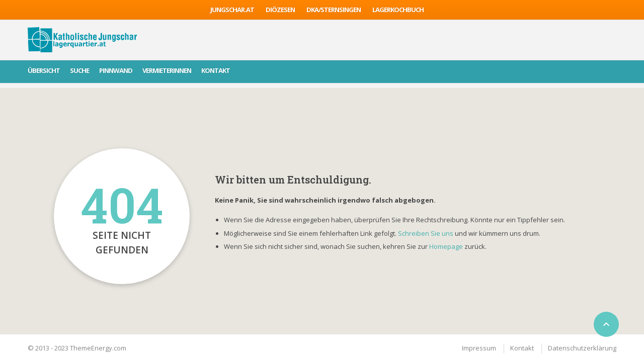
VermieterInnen (167, 70)
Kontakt (216, 70)
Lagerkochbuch (398, 10)
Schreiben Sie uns (426, 233)
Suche (79, 70)
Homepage (447, 246)
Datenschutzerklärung (582, 348)
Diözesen (280, 10)
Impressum (479, 348)
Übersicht (44, 70)
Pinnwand (116, 70)
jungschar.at (232, 10)
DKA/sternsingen (334, 10)
